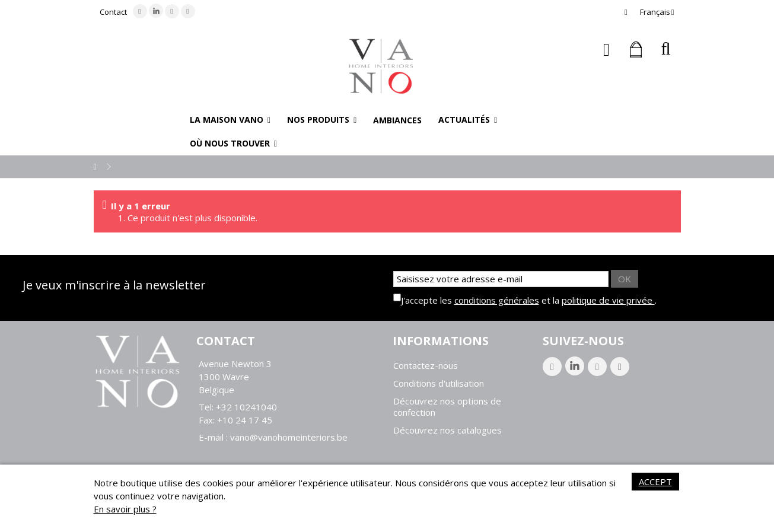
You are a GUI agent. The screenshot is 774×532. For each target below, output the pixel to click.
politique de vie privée (608, 300)
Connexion (606, 50)
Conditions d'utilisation (439, 383)
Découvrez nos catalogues (447, 430)
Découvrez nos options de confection (447, 407)
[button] (230, 120)
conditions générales (497, 300)
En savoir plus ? (125, 509)
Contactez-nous (426, 366)
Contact (113, 12)
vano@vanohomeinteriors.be (289, 437)
